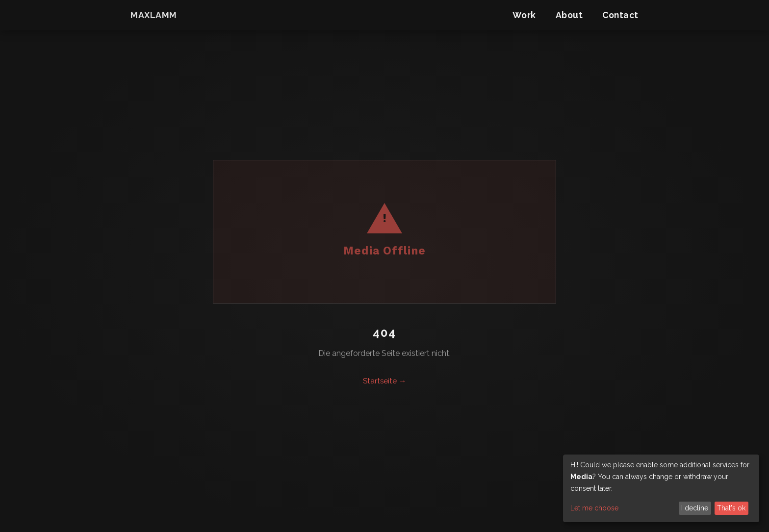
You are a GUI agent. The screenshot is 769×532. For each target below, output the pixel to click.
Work (524, 15)
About (569, 15)
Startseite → (384, 381)
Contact (620, 15)
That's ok (731, 508)
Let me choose (594, 508)
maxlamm (154, 15)
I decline (695, 508)
